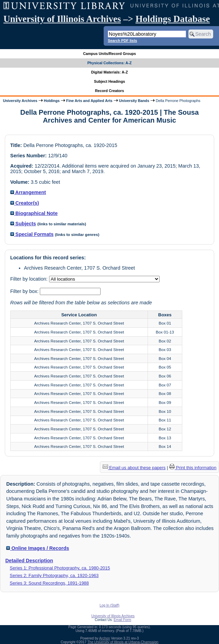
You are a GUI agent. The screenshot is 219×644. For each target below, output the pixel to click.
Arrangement (28, 192)
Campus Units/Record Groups (109, 54)
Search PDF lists (122, 41)
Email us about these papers (134, 468)
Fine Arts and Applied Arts (89, 101)
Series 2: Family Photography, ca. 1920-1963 (54, 575)
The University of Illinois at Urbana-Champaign (123, 642)
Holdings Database (173, 19)
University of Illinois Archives (62, 19)
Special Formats (32, 234)
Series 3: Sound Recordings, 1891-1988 (49, 583)
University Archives (20, 101)
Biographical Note (34, 213)
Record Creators (110, 91)
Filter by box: (25, 291)
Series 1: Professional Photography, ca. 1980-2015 (60, 568)
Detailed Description (29, 561)
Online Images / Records (38, 548)
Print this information (193, 468)
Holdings (52, 101)
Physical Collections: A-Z (109, 63)
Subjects (23, 224)
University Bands (134, 101)
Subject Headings (110, 81)
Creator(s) (25, 203)
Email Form (122, 620)
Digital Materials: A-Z (110, 72)
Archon (105, 638)
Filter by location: (30, 279)
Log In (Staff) (109, 605)
